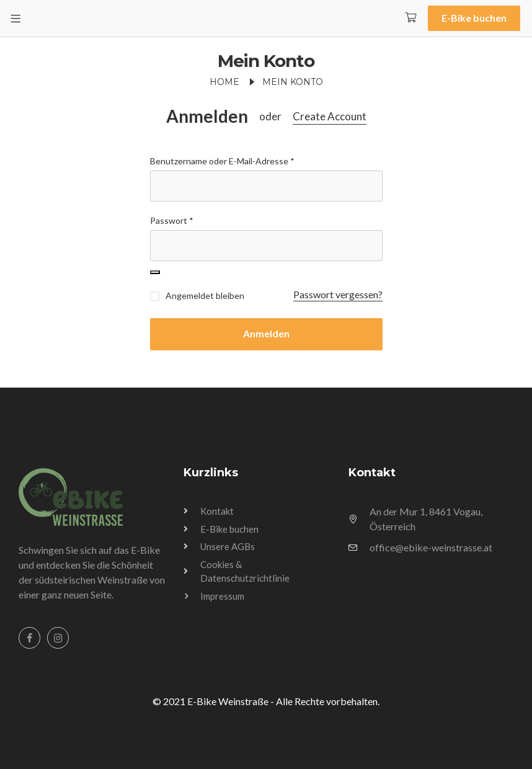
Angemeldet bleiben (197, 296)
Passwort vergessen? (338, 294)
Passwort (172, 220)
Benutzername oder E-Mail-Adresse (222, 161)
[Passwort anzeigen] (155, 272)
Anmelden (207, 116)
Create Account (330, 116)
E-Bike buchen (474, 18)
